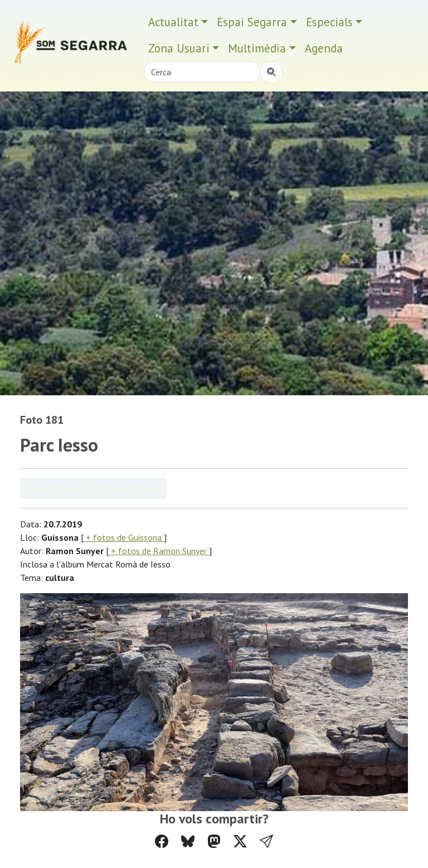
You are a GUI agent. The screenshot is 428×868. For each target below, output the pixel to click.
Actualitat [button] (173, 22)
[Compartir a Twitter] (240, 842)
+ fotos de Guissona (124, 537)
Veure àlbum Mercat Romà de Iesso (94, 488)
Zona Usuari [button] (179, 48)
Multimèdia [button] (257, 48)
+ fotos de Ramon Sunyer (159, 551)
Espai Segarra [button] (252, 22)
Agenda (324, 48)
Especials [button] (329, 22)
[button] (266, 842)
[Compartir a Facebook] (162, 842)
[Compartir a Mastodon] (214, 842)
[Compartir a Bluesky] (188, 842)
